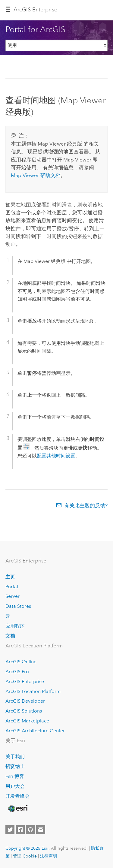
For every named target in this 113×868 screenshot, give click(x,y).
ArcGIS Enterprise (35, 10)
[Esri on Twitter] (10, 830)
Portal (12, 587)
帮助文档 (36, 175)
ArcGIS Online (21, 662)
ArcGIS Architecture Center (35, 731)
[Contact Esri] (41, 830)
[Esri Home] (18, 809)
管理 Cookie (25, 856)
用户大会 (15, 786)
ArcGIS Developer (25, 701)
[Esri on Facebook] (20, 830)
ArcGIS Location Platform (33, 691)
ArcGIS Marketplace (27, 721)
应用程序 (15, 626)
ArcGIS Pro (17, 672)
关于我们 (15, 756)
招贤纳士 (15, 766)
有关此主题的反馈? (86, 505)
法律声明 (49, 856)
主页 (10, 577)
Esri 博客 (15, 776)
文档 (10, 636)
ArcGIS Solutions (24, 711)
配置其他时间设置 (56, 456)
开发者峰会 (17, 796)
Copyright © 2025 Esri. (28, 848)
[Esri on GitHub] (30, 830)
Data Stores (18, 606)
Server (13, 596)
